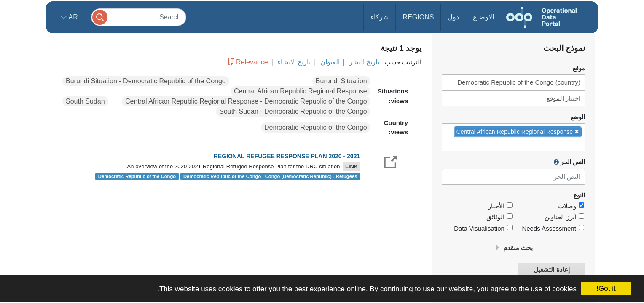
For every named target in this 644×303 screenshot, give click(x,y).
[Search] (139, 17)
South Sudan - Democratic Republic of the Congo (293, 111)
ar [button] (72, 17)
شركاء (380, 17)
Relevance (252, 62)
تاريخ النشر (364, 62)
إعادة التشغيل (552, 270)
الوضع (578, 117)
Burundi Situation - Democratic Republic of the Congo (146, 81)
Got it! (606, 288)
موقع (579, 68)
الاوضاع (483, 17)
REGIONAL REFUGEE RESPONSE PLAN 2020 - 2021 (287, 156)
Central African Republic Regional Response (301, 91)
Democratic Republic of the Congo (316, 127)
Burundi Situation (341, 81)
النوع (579, 195)
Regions (419, 17)
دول (453, 17)
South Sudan (85, 101)
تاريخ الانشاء (294, 62)
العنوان (330, 62)
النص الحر (569, 162)
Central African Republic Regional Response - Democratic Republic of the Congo (246, 101)
